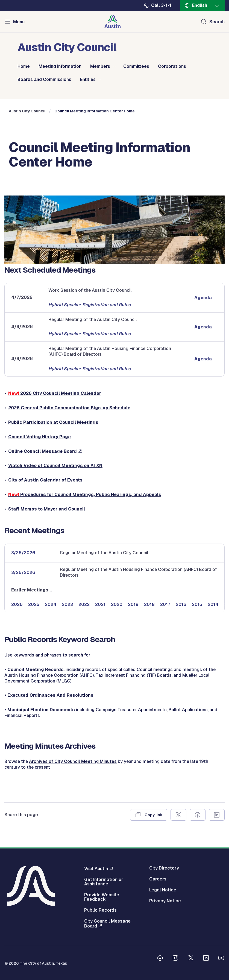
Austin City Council (27, 111)
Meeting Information (60, 66)
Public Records (100, 910)
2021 (100, 604)
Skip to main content (22, 0)
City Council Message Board (107, 924)
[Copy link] (149, 815)
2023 (67, 604)
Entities (88, 80)
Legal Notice (163, 890)
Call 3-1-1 (161, 5)
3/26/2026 (23, 553)
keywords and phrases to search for (52, 655)
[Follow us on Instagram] (175, 959)
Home (24, 66)
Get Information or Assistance (104, 882)
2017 (165, 604)
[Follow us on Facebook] (160, 959)
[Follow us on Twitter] (191, 959)
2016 (181, 604)
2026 (17, 604)
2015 (197, 604)
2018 (149, 604)
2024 (51, 604)
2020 (117, 604)
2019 (133, 604)
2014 (213, 604)
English (200, 5)
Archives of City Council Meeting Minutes (73, 761)
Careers (158, 879)
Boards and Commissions (44, 80)
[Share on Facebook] (198, 815)
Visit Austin (96, 868)
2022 (84, 604)
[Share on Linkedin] (217, 815)
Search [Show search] (217, 22)
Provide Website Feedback (102, 897)
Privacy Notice (165, 901)
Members (100, 66)
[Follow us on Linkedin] (206, 959)
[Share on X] (178, 815)
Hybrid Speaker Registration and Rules (89, 305)
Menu (19, 22)
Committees (136, 66)
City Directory (164, 868)
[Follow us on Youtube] (221, 959)
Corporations (172, 66)
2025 (34, 604)
